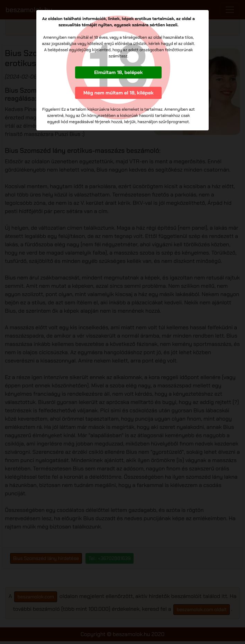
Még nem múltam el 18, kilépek (119, 93)
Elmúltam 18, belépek (118, 72)
